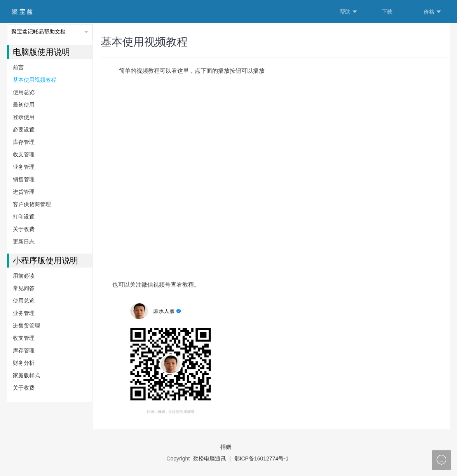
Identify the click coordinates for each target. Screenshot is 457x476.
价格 (432, 12)
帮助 (348, 12)
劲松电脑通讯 (209, 458)
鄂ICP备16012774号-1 (262, 458)
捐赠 (226, 447)
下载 (387, 12)
